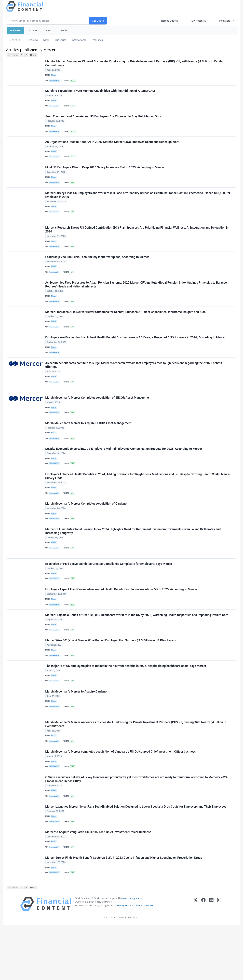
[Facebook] (203, 959)
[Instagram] (219, 959)
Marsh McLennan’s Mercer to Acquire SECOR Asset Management (89, 447)
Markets (15, 30)
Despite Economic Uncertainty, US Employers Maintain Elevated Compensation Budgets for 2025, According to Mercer (124, 474)
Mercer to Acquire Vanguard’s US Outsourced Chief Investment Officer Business (99, 883)
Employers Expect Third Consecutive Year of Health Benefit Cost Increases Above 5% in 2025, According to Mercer (122, 624)
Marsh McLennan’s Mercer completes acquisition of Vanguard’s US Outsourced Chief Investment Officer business (121, 797)
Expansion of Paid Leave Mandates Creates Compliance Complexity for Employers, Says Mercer (109, 597)
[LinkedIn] (211, 959)
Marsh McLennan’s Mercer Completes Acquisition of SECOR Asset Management (99, 420)
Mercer (54, 75)
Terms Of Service (145, 960)
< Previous (13, 55)
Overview (33, 40)
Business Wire (55, 81)
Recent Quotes (170, 21)
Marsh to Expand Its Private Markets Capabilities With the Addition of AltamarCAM (100, 93)
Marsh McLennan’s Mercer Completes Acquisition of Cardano (86, 532)
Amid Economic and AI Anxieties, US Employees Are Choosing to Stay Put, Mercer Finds (104, 120)
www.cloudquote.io (132, 953)
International (79, 40)
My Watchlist (199, 21)
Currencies (61, 40)
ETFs (49, 30)
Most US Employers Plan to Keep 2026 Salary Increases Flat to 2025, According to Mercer (105, 174)
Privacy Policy (124, 960)
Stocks (33, 30)
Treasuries (97, 40)
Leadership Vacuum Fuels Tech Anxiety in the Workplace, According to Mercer (97, 270)
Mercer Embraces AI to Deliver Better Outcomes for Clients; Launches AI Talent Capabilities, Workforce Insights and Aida (126, 328)
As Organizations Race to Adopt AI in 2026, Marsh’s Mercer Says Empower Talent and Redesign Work (113, 147)
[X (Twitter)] (195, 959)
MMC (74, 190)
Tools (64, 30)
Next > (33, 55)
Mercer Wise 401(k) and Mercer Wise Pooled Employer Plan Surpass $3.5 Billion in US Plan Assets (111, 679)
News (46, 40)
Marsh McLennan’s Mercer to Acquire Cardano (76, 733)
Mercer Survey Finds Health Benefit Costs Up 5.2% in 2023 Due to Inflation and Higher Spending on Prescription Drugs (124, 910)
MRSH (74, 81)
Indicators (225, 21)
